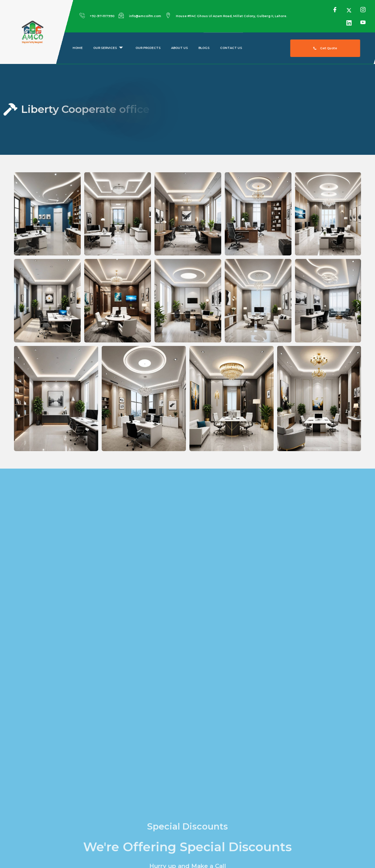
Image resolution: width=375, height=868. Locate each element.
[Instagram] (363, 10)
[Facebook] (335, 10)
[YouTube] (363, 22)
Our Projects (148, 48)
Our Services (108, 48)
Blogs (204, 48)
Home (77, 48)
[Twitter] (349, 10)
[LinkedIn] (349, 22)
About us (179, 48)
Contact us (231, 48)
